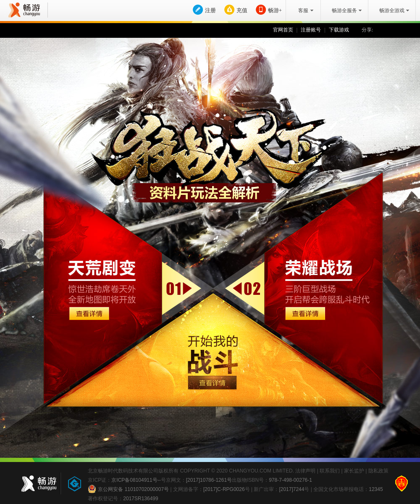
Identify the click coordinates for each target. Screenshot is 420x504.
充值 (242, 10)
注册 (210, 10)
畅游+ (275, 10)
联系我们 (330, 471)
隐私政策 (378, 471)
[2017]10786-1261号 (209, 480)
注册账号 (311, 30)
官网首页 (283, 30)
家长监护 (354, 471)
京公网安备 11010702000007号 (128, 489)
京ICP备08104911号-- (136, 480)
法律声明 (305, 471)
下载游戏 (339, 30)
